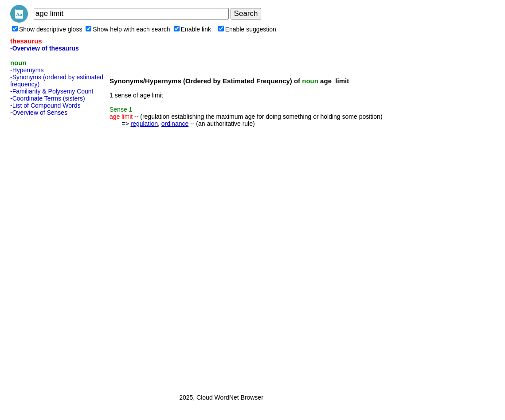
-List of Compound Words (45, 105)
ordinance (175, 124)
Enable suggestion (247, 29)
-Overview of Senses (39, 113)
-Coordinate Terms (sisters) (48, 98)
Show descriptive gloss (47, 29)
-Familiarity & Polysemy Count (52, 91)
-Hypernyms (27, 70)
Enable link (193, 29)
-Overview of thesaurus (45, 48)
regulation (144, 124)
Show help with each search (128, 29)
